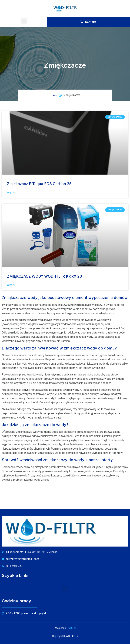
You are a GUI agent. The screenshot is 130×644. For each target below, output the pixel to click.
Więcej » (12, 193)
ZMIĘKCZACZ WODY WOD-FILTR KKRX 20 (44, 276)
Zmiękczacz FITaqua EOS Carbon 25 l (40, 184)
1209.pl (72, 628)
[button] (24, 21)
